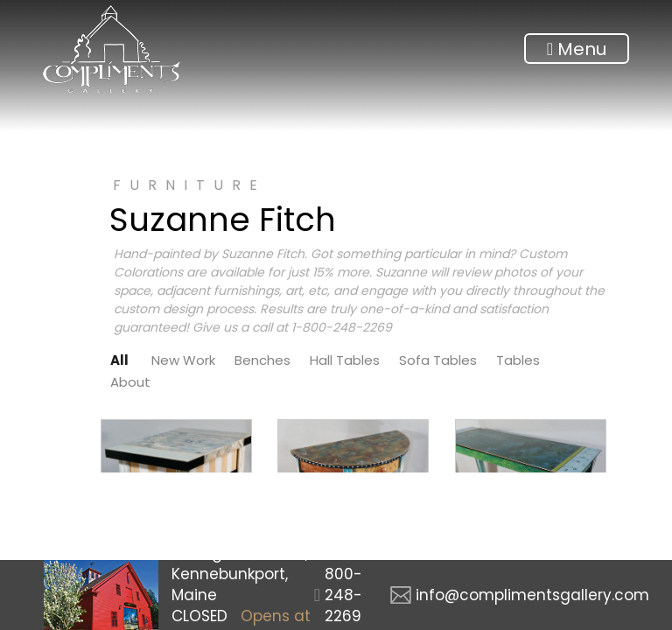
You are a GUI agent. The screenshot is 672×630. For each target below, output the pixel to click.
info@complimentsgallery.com (532, 595)
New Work (183, 360)
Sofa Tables (438, 360)
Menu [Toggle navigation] (577, 49)
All (119, 360)
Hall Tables (345, 360)
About (130, 382)
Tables (518, 360)
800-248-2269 (343, 595)
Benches (262, 360)
